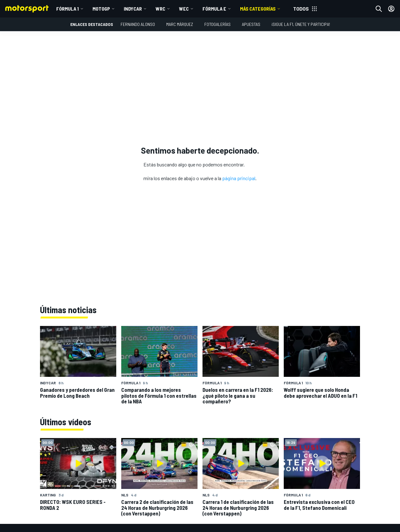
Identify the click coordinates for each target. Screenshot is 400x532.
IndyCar (133, 9)
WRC (160, 9)
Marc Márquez (180, 24)
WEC (184, 9)
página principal (239, 178)
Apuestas (251, 24)
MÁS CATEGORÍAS (258, 9)
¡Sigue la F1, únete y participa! (301, 24)
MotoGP (101, 9)
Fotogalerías (217, 24)
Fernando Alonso (138, 24)
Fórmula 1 (67, 9)
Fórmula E (214, 9)
